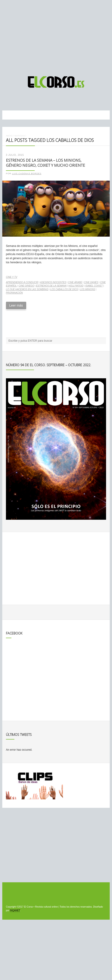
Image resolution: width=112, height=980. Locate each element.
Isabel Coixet (94, 286)
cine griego (26, 286)
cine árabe (75, 282)
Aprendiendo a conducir (22, 282)
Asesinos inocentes (53, 282)
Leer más (16, 305)
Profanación (14, 293)
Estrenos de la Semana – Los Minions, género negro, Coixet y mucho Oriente (46, 163)
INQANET (15, 910)
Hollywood (76, 286)
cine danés (91, 282)
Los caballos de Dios (64, 289)
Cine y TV (12, 277)
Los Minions (87, 289)
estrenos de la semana (51, 286)
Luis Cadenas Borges (27, 174)
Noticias (20, 136)
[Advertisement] (56, 36)
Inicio (9, 136)
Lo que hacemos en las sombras (27, 289)
